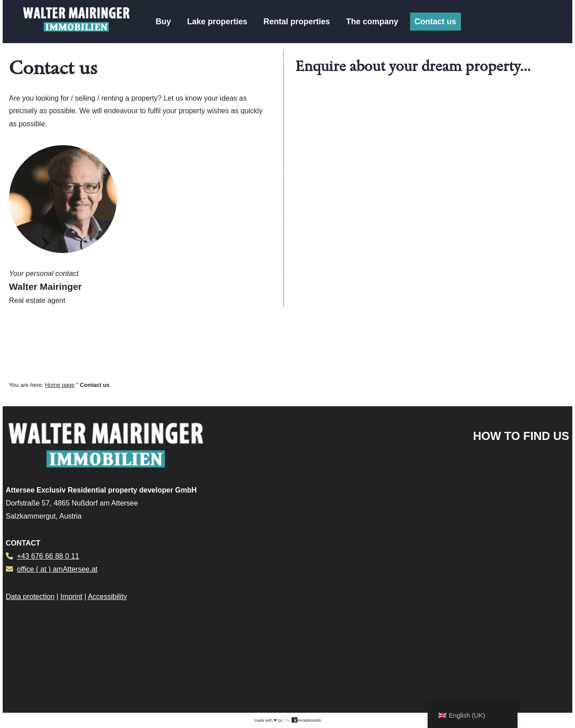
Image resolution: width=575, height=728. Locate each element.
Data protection (30, 597)
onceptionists (303, 720)
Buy (163, 22)
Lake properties (217, 22)
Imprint (71, 597)
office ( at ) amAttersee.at (57, 569)
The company (372, 22)
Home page (60, 385)
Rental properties (296, 22)
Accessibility (107, 597)
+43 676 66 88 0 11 (48, 556)
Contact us (436, 22)
